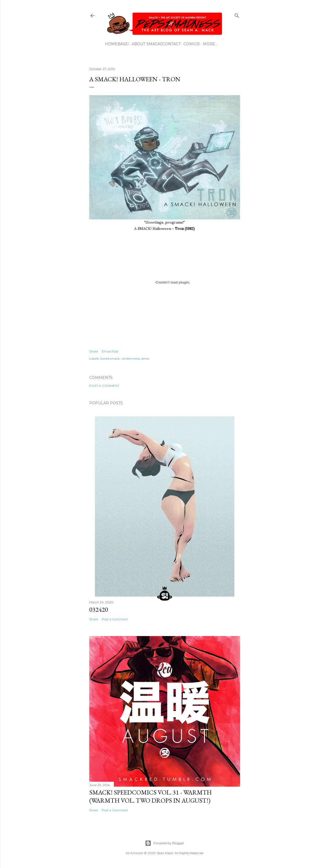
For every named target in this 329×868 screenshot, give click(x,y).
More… (210, 44)
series (145, 358)
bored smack (110, 358)
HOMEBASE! (117, 44)
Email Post (110, 351)
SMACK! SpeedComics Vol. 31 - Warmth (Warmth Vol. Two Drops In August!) (150, 796)
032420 (99, 609)
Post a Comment (104, 386)
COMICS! (192, 44)
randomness (130, 358)
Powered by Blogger (165, 843)
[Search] (237, 15)
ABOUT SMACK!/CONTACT (156, 44)
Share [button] (94, 351)
